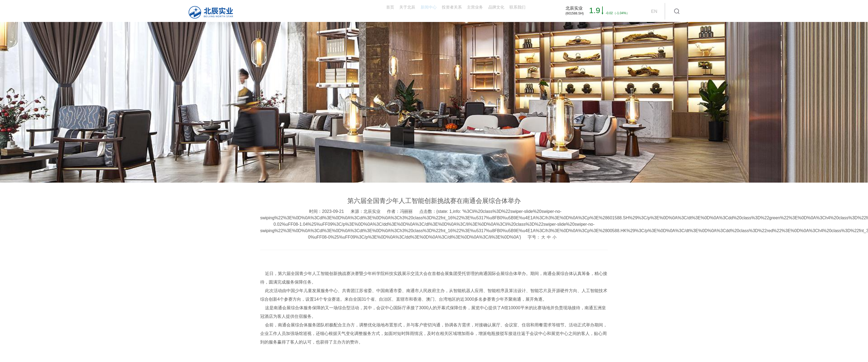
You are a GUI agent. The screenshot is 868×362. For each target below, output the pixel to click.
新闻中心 (379, 11)
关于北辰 (347, 11)
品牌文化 (479, 11)
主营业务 (447, 11)
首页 (319, 11)
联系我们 (512, 11)
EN (654, 11)
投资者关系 (413, 11)
